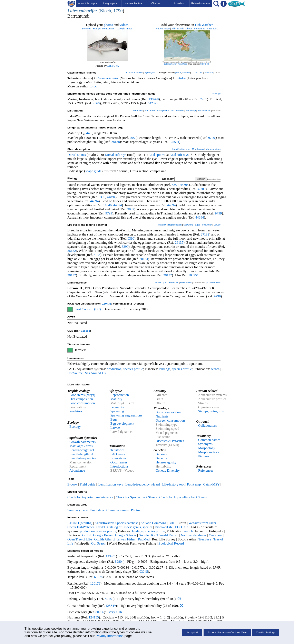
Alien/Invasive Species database (116, 523)
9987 (131, 209)
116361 (86, 331)
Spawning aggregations (126, 415)
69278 (98, 577)
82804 (119, 562)
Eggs (198, 225)
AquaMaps (182, 64)
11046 (107, 205)
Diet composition (81, 399)
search (215, 369)
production (114, 369)
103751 (194, 275)
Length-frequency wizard (143, 484)
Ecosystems (163, 110)
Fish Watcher (204, 25)
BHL (172, 523)
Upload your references (167, 282)
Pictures (86, 28)
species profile (133, 369)
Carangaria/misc (108, 78)
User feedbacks (133, 3)
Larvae (217, 225)
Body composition (168, 412)
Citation (155, 3)
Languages (110, 3)
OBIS (207, 64)
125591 (174, 142)
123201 (111, 556)
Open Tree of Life (80, 539)
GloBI (87, 535)
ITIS (195, 73)
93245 (144, 572)
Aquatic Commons (153, 523)
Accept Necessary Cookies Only (227, 632)
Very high (115, 612)
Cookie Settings (266, 632)
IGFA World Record (165, 535)
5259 (175, 185)
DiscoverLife (164, 527)
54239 (152, 103)
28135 (179, 243)
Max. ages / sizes (81, 446)
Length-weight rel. (82, 450)
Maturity (162, 225)
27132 (205, 234)
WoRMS (209, 73)
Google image (125, 28)
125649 (111, 606)
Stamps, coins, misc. (104, 28)
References (186, 282)
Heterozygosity (166, 462)
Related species (201, 3)
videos (124, 25)
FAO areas (150, 110)
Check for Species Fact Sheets (136, 497)
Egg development (122, 424)
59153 (109, 599)
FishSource (75, 373)
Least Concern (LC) (87, 309)
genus (178, 73)
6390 (102, 197)
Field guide (87, 484)
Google (144, 535)
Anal (152, 155)
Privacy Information (110, 636)
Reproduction (175, 225)
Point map (199, 28)
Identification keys (181, 149)
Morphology (198, 149)
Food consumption (82, 403)
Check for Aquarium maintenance (90, 497)
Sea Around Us (95, 373)
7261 (203, 99)
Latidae (181, 78)
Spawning (188, 225)
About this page (87, 3)
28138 (116, 142)
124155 (94, 617)
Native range (163, 28)
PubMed (144, 539)
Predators (76, 411)
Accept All (192, 632)
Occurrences (177, 110)
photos (108, 25)
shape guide (93, 171)
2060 (96, 103)
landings (165, 369)
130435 (107, 304)
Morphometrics (213, 149)
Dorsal (72, 155)
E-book (72, 484)
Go (93, 543)
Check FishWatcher (81, 527)
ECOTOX (182, 527)
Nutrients (162, 416)
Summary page (78, 510)
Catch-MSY (211, 484)
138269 (154, 99)
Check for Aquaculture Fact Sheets (183, 497)
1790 (118, 11)
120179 (95, 583)
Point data (97, 510)
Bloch (106, 11)
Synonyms (150, 73)
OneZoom (216, 535)
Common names (134, 73)
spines (82, 155)
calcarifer (88, 11)
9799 (212, 138)
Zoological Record (171, 543)
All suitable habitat (182, 28)
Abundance (77, 470)
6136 (97, 255)
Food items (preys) (82, 395)
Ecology (217, 94)
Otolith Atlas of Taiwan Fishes (115, 539)
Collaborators (214, 282)
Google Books (103, 535)
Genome (161, 454)
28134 (144, 259)
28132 (72, 251)
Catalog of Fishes (119, 527)
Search (102, 543)
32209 (201, 189)
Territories (138, 110)
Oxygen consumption (170, 420)
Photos (135, 510)
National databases (194, 535)
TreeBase (205, 539)
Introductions (204, 110)
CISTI (101, 527)
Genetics (161, 458)
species (186, 73)
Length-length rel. (82, 454)
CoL (201, 73)
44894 (184, 185)
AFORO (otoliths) (80, 523)
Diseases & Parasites (170, 441)
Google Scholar (126, 535)
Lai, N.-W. (113, 66)
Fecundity (207, 225)
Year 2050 (212, 28)
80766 (100, 612)
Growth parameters (82, 442)
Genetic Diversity (168, 470)
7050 (133, 138)
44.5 (89, 133)
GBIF (202, 64)
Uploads (178, 3)
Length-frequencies (83, 458)
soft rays (121, 155)
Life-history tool (173, 484)
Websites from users (202, 523)
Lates (72, 11)
